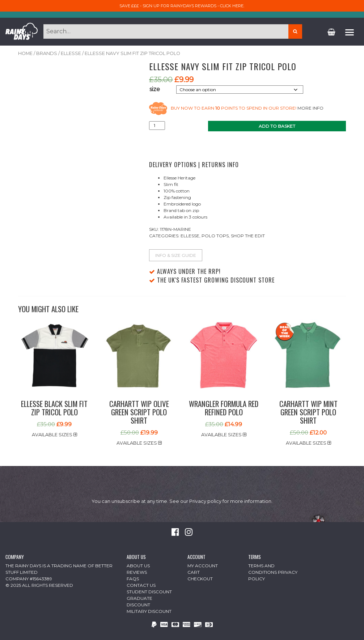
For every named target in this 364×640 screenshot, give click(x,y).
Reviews (137, 572)
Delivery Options (173, 165)
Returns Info (220, 165)
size (155, 89)
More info (310, 108)
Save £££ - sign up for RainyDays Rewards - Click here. (182, 6)
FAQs (133, 579)
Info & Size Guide (176, 255)
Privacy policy (205, 501)
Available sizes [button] (54, 435)
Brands (47, 53)
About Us (138, 566)
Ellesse (71, 53)
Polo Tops (215, 236)
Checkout (200, 579)
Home (25, 53)
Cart (194, 572)
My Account (203, 566)
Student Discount (149, 592)
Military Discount (149, 611)
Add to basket (277, 126)
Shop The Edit (248, 236)
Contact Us (141, 585)
